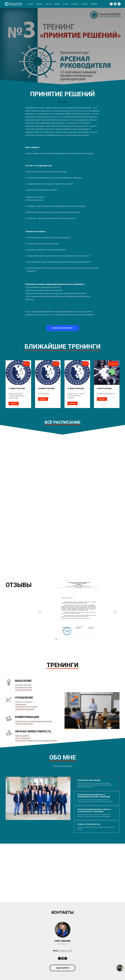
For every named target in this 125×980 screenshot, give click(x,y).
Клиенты (57, 4)
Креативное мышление (24, 687)
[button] (63, 968)
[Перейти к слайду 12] (76, 639)
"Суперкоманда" (21, 704)
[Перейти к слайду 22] (93, 639)
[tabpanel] (38, 798)
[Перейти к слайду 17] (84, 639)
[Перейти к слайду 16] (83, 639)
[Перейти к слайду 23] (95, 639)
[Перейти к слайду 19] (88, 639)
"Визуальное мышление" (24, 690)
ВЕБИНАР (94, 4)
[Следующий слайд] (115, 612)
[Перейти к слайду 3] (60, 639)
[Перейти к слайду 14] (79, 639)
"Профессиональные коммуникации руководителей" (34, 721)
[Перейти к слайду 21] (91, 639)
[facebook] (111, 4)
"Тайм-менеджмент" (22, 736)
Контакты (85, 4)
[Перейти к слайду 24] (97, 639)
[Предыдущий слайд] (40, 612)
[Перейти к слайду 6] (65, 639)
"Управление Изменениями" (25, 709)
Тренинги (39, 4)
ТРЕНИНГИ (62, 665)
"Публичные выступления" (24, 724)
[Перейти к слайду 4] (61, 639)
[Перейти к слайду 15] (81, 639)
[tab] (97, 784)
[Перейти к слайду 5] (63, 639)
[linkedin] (119, 4)
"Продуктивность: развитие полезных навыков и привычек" (36, 741)
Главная (30, 4)
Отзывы (66, 4)
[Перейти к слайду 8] (68, 639)
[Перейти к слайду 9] (70, 639)
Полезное (75, 4)
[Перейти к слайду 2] (58, 639)
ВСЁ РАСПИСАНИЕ (62, 422)
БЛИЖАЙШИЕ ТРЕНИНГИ (63, 347)
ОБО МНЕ (63, 757)
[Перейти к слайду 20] (90, 639)
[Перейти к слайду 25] (98, 639)
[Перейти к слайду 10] (72, 639)
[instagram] (115, 4)
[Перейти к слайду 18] (86, 639)
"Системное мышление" (23, 685)
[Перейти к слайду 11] (74, 639)
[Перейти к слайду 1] (56, 639)
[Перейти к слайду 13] (77, 639)
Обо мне (49, 4)
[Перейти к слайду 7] (67, 639)
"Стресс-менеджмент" (23, 738)
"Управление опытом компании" (26, 707)
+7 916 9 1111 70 (66, 951)
